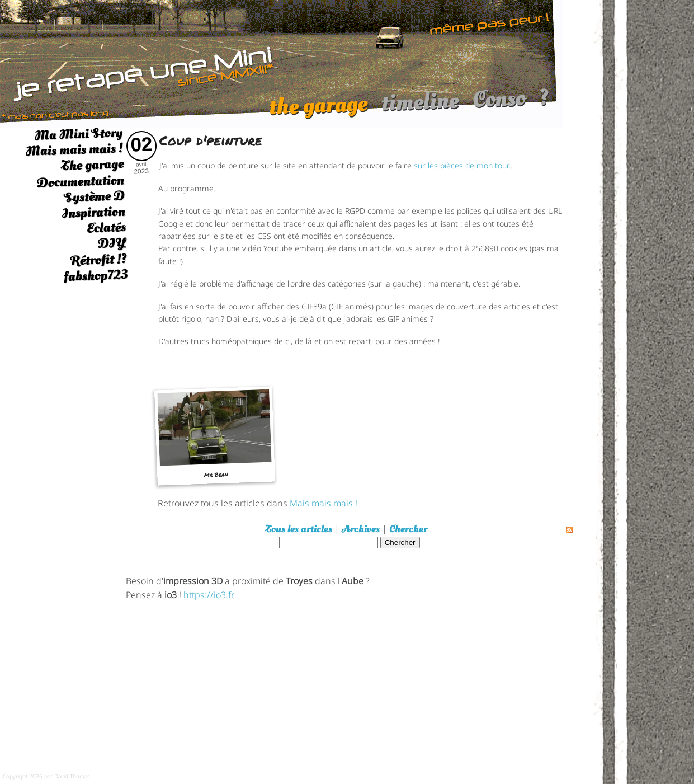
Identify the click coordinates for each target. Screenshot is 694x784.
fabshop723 (95, 276)
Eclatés (106, 227)
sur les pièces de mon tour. (462, 165)
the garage (318, 111)
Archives (361, 529)
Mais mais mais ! (74, 150)
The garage (92, 165)
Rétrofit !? (99, 260)
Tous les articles (299, 529)
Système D (94, 197)
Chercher (408, 529)
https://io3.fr (209, 594)
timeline (420, 107)
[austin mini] (282, 62)
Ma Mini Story (78, 134)
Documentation (80, 181)
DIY (112, 243)
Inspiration (93, 212)
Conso (499, 104)
